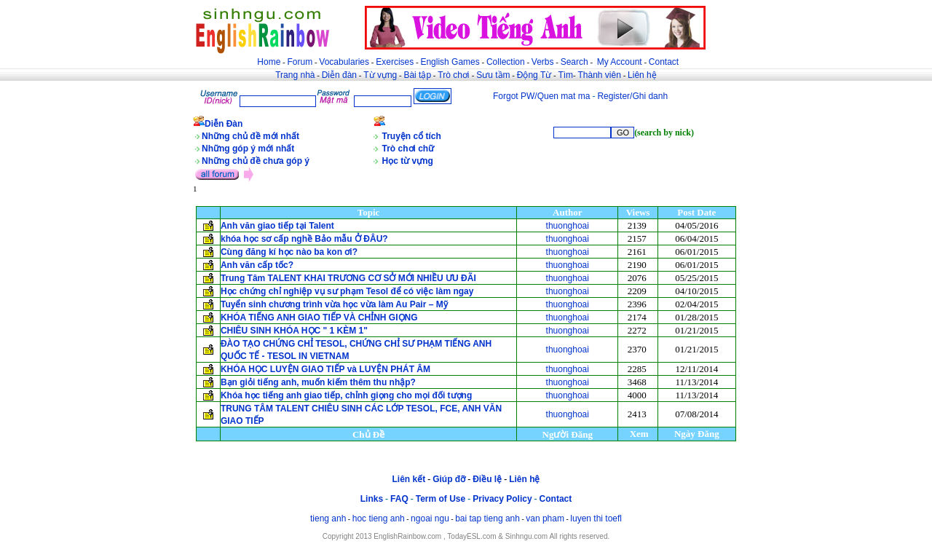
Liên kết (408, 479)
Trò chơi (455, 75)
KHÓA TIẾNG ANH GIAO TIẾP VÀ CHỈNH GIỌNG (319, 318)
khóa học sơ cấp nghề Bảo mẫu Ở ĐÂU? (305, 239)
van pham (545, 518)
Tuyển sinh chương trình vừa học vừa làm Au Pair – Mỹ (334, 304)
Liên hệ (642, 75)
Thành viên (600, 75)
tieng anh (328, 518)
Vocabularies (344, 62)
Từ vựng (380, 75)
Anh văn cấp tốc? (257, 265)
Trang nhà (295, 75)
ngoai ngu (430, 518)
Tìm (565, 75)
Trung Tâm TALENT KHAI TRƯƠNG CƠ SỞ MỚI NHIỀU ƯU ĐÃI (348, 278)
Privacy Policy (502, 499)
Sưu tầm (493, 75)
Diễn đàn (339, 75)
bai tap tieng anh (487, 518)
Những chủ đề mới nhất (250, 136)
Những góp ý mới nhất (248, 149)
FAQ (399, 499)
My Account (620, 62)
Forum (300, 62)
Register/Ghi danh (632, 96)
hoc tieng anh (379, 518)
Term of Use (441, 499)
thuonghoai (568, 226)
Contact (664, 62)
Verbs (543, 62)
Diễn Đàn (224, 124)
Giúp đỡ (449, 479)
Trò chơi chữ (408, 149)
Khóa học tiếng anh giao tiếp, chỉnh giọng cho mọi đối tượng (346, 395)
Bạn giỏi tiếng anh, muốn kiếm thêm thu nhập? (318, 382)
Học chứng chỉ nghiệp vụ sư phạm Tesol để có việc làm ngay (348, 291)
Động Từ (534, 75)
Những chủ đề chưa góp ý (256, 161)
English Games (450, 62)
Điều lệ (487, 479)
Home (269, 62)
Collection (506, 62)
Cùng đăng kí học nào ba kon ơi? (289, 252)
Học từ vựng (408, 161)
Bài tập (417, 75)
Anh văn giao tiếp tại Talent (277, 226)
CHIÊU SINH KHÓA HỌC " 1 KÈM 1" (294, 331)
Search (574, 62)
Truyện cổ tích (412, 136)
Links (372, 499)
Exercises (395, 62)
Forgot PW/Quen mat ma (541, 96)
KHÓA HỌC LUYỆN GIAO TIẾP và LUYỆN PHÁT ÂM (325, 369)
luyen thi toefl (596, 518)
